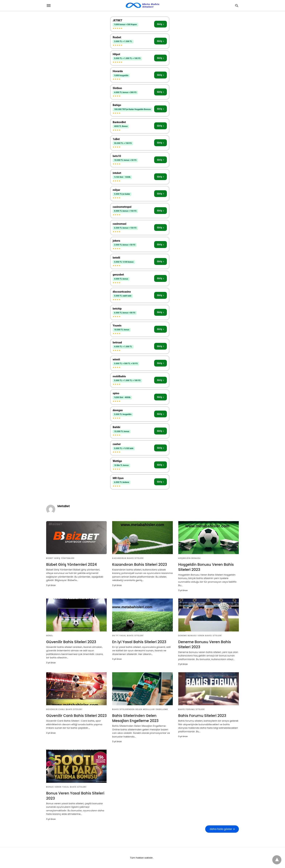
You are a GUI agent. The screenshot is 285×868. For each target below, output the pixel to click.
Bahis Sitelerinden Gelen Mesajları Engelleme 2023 (135, 718)
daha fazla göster (221, 829)
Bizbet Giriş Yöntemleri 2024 (71, 564)
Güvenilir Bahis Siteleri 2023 (71, 642)
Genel (50, 636)
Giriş (160, 24)
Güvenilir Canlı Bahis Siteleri (64, 709)
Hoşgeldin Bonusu (189, 558)
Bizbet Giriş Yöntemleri (60, 558)
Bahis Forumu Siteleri (192, 709)
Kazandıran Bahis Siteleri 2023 (140, 564)
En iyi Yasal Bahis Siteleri (128, 636)
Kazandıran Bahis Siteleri (128, 558)
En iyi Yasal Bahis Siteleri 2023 (139, 642)
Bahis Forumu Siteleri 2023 (202, 716)
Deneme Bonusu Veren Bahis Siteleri (200, 636)
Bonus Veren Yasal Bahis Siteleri (66, 787)
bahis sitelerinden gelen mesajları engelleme (140, 709)
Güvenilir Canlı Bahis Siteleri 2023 (76, 716)
